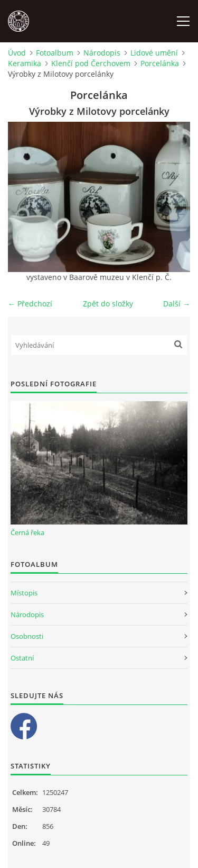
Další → (177, 304)
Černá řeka (27, 532)
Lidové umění (154, 53)
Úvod (17, 53)
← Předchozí (30, 304)
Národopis (102, 53)
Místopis (24, 593)
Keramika (25, 63)
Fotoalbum (55, 53)
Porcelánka (160, 63)
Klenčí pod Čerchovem (91, 63)
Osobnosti (27, 636)
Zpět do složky (108, 304)
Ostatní (22, 658)
